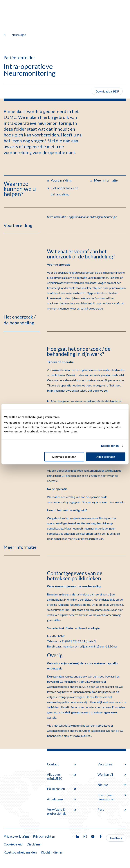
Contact (61, 764)
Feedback (116, 838)
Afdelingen (61, 799)
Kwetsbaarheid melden (20, 852)
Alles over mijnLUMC (61, 776)
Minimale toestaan (64, 457)
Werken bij (112, 774)
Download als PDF (107, 91)
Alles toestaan (106, 457)
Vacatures (112, 764)
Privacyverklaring (16, 836)
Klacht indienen (52, 852)
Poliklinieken (61, 789)
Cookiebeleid (13, 844)
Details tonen (110, 446)
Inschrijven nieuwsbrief (112, 797)
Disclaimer (34, 844)
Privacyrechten (44, 836)
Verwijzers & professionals (61, 811)
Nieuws (112, 785)
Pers (112, 809)
